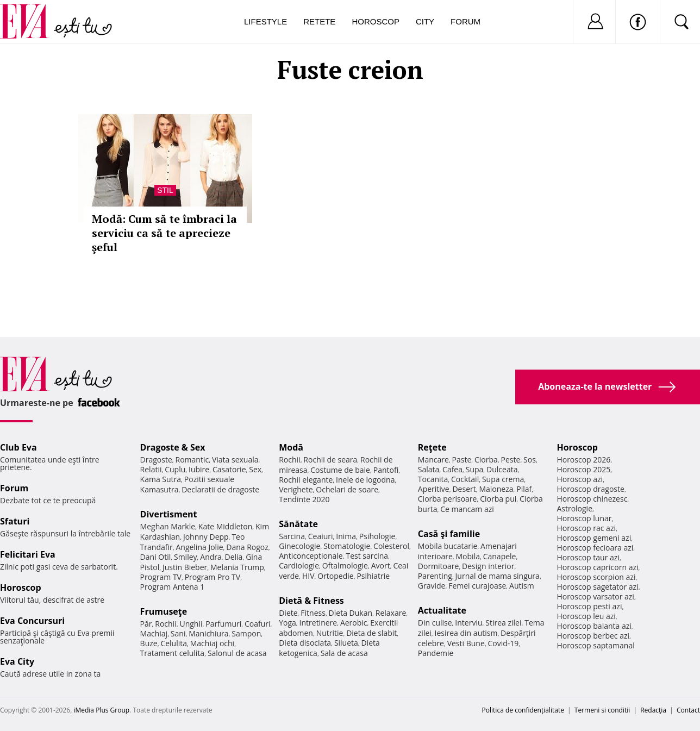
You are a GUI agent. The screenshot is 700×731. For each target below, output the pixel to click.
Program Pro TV (213, 577)
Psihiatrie (373, 576)
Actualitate (442, 610)
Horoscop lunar (584, 518)
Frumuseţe (164, 611)
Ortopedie (335, 576)
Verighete (296, 489)
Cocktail (465, 479)
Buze (149, 643)
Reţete (432, 447)
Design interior (488, 566)
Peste (511, 460)
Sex (255, 469)
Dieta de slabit (371, 633)
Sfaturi (15, 521)
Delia (234, 557)
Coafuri (258, 624)
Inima (346, 536)
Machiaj (154, 633)
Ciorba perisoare (448, 499)
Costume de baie (340, 470)
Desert (464, 489)
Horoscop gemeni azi (594, 538)
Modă (291, 447)
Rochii (165, 624)
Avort (381, 566)
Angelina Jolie (199, 547)
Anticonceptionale (311, 556)
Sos (530, 460)
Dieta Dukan (351, 613)
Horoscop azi (580, 479)
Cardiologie (299, 566)
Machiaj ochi (212, 643)
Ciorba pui (498, 499)
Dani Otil (156, 557)
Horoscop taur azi (588, 557)
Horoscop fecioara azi (595, 548)
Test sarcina (367, 556)
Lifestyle (265, 21)
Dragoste (156, 460)
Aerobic (354, 623)
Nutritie (330, 633)
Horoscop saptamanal (595, 645)
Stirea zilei (503, 623)
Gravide (432, 586)
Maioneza (496, 489)
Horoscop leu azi (586, 616)
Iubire (199, 469)
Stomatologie (347, 546)
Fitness (313, 613)
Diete (288, 613)
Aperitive (434, 489)
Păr (146, 624)
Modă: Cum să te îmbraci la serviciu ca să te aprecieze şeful (164, 233)
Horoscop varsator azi (595, 596)
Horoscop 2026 (583, 460)
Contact (688, 710)
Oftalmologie (345, 566)
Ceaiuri (321, 536)
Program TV (161, 577)
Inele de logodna (365, 480)
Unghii (191, 624)
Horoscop (376, 21)
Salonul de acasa (237, 653)
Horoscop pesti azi (589, 606)
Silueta (346, 643)
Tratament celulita (173, 653)
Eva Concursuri (32, 621)
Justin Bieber (185, 567)
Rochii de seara (330, 460)
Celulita (174, 643)
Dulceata (502, 469)
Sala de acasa (344, 653)
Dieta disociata (305, 643)
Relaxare (391, 613)
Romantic (192, 460)
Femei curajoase (477, 586)
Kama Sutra (161, 479)
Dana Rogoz (247, 547)
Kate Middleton (226, 526)
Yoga (287, 623)
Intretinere (318, 623)
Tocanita (433, 479)
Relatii (151, 469)
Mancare (433, 460)
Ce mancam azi (467, 509)
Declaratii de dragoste (220, 489)
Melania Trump (237, 567)
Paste (462, 460)
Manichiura (208, 633)
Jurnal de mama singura (498, 576)
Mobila (468, 556)
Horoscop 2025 (583, 469)
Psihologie (377, 536)
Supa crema (503, 479)
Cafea (452, 469)
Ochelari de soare (347, 489)
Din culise (435, 623)
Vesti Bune (466, 643)
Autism (522, 586)
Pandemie (436, 653)
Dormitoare (439, 566)
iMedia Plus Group (101, 710)
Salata (429, 469)
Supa (475, 469)
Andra (211, 557)
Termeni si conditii (602, 710)
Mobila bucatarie (448, 546)
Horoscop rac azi (586, 528)
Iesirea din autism (466, 633)
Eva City (17, 661)
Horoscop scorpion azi (596, 577)
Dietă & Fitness (311, 601)
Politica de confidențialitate (523, 710)
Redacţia (653, 710)
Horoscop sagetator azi (597, 587)
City (425, 21)
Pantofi (386, 470)
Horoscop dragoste (590, 489)
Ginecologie (299, 546)
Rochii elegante (306, 480)
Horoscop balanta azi (594, 626)
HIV (308, 576)
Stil (165, 190)
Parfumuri (223, 624)
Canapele (500, 556)
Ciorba (486, 460)
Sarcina (292, 536)
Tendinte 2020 (304, 499)
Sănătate (298, 524)
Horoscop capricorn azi (597, 567)
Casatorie (229, 469)
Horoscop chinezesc (592, 499)
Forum (465, 21)
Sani (178, 633)
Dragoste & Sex (173, 447)
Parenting (435, 576)
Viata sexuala (235, 460)
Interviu (468, 623)
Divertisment (169, 514)
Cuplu (175, 469)
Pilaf (524, 489)
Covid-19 (503, 643)
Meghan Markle (168, 526)
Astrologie (574, 508)
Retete (319, 21)
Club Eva (18, 447)
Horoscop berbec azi (593, 636)
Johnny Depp (206, 537)
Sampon (246, 633)
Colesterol (391, 546)
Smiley (186, 557)
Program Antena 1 (173, 587)
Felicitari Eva (28, 554)
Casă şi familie (449, 534)
